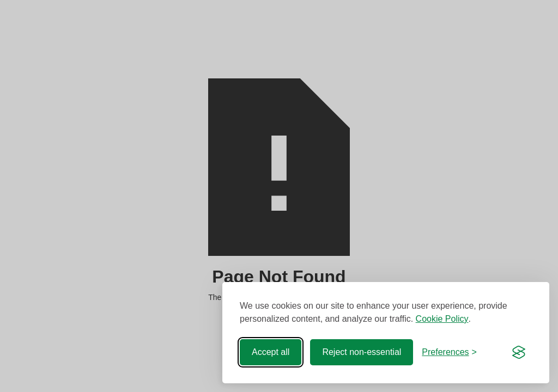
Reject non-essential (362, 352)
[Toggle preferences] (449, 352)
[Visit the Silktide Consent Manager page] (519, 352)
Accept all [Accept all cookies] (271, 352)
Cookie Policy (442, 319)
